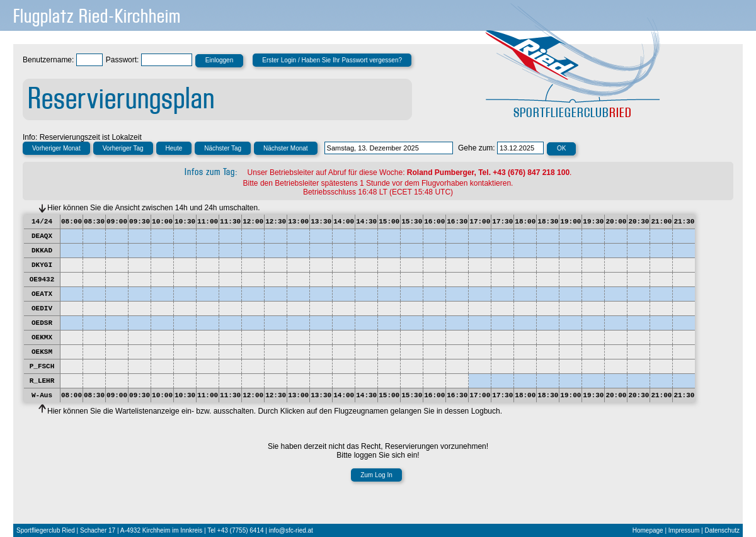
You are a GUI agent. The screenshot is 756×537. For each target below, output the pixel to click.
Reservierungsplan (121, 99)
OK (561, 148)
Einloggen (219, 60)
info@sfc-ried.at (291, 530)
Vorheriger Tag (123, 148)
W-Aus (42, 395)
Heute (174, 148)
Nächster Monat (286, 148)
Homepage (648, 530)
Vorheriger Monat (56, 148)
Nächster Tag (223, 148)
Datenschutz (722, 530)
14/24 (42, 222)
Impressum (684, 530)
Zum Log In (376, 475)
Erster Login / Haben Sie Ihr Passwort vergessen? (332, 60)
